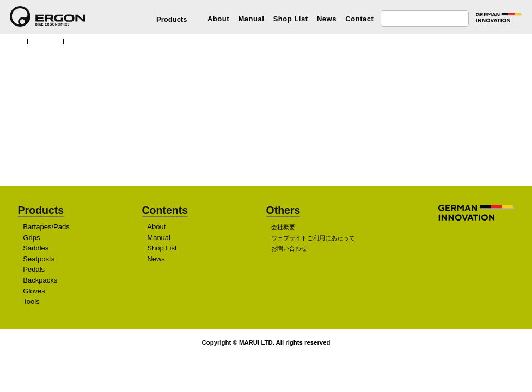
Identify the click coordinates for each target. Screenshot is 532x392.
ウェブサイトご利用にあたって (313, 238)
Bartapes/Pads (47, 227)
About (218, 19)
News (327, 19)
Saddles (36, 249)
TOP (15, 40)
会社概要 (283, 228)
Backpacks (41, 281)
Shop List (291, 19)
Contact (359, 19)
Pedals (34, 270)
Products (48, 40)
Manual (251, 19)
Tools (32, 302)
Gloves (34, 291)
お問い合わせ (289, 249)
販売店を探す (263, 148)
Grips (32, 238)
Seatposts (40, 259)
